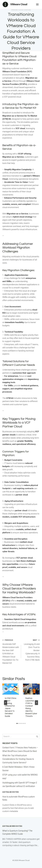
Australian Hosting (11, 792)
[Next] (36, 703)
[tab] (17, 723)
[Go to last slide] (6, 703)
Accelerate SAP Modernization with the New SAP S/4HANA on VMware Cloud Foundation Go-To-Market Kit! (11, 651)
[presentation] (11, 689)
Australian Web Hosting (12, 826)
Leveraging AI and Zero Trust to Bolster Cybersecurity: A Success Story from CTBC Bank (31, 650)
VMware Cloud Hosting (21, 10)
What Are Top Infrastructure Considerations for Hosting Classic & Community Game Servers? (18, 759)
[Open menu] (37, 4)
